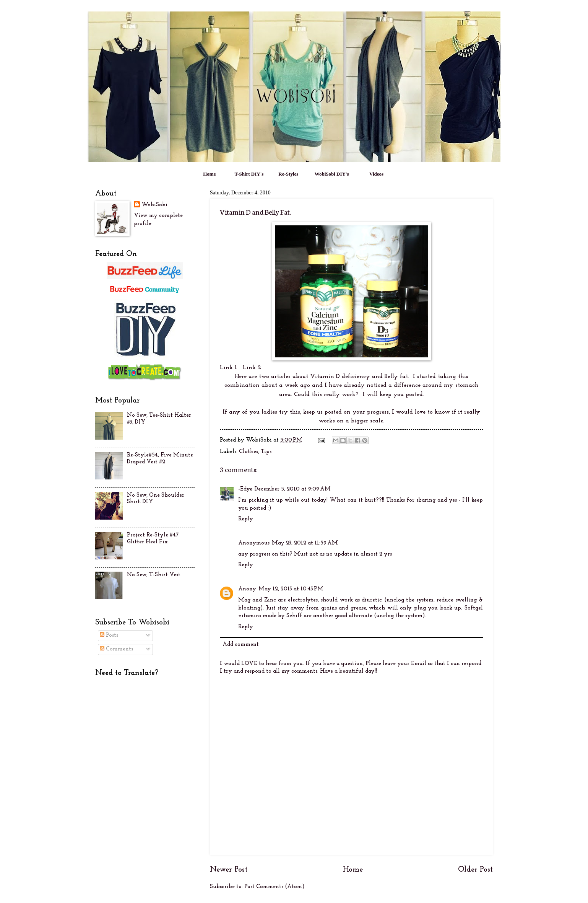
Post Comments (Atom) (274, 887)
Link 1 (228, 368)
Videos (376, 174)
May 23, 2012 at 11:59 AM (305, 543)
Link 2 (249, 368)
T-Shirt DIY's (249, 174)
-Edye (245, 489)
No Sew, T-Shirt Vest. (154, 575)
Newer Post (229, 870)
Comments (116, 649)
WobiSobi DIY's (332, 174)
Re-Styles (288, 174)
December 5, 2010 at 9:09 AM (293, 489)
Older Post (475, 870)
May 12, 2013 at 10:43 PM (291, 589)
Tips (266, 452)
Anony (247, 589)
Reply (246, 519)
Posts (109, 635)
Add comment (241, 645)
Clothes (249, 452)
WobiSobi (154, 205)
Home (209, 174)
